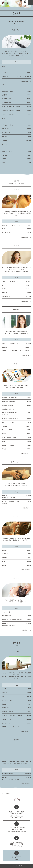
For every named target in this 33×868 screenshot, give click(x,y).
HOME (4, 793)
